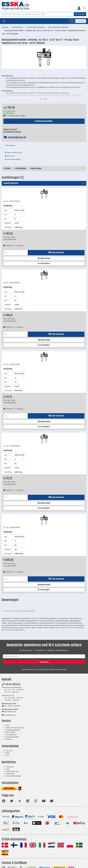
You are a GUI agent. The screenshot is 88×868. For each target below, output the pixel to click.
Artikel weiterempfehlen (13, 159)
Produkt (7, 169)
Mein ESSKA (10, 732)
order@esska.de (9, 712)
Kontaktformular (9, 715)
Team (8, 753)
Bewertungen (36, 169)
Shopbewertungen (12, 737)
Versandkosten (11, 735)
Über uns (9, 751)
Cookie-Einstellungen (13, 776)
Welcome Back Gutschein (15, 728)
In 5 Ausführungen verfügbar (15, 116)
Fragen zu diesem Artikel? (13, 153)
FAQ (7, 725)
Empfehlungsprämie (13, 730)
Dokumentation (10, 145)
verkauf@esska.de (15, 137)
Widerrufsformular (12, 771)
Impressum (10, 767)
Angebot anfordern (44, 258)
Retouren (9, 739)
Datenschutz (10, 774)
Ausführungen (20, 169)
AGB (7, 769)
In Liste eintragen (44, 263)
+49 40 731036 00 (11, 684)
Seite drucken (10, 156)
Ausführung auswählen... (44, 121)
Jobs (7, 755)
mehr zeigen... (44, 99)
